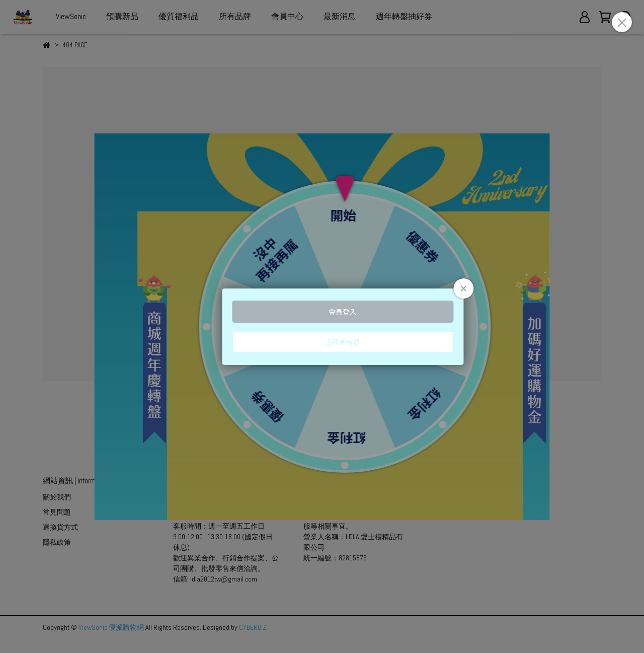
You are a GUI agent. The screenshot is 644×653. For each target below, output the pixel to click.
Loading (322, 327)
